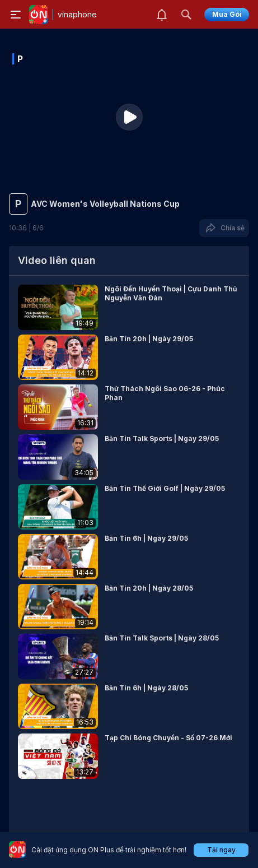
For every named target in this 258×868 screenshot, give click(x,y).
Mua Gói (227, 14)
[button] (129, 307)
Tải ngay (221, 850)
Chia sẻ (224, 228)
